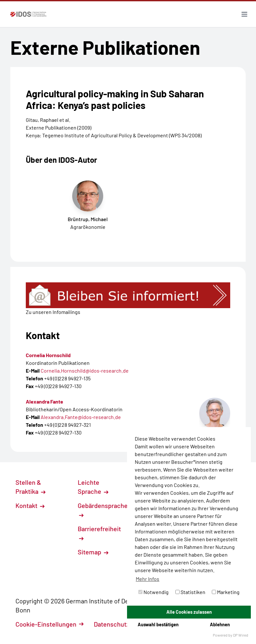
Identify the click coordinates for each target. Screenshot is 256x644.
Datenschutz (115, 624)
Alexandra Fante (44, 401)
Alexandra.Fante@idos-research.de (81, 417)
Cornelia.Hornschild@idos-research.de (85, 371)
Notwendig (153, 592)
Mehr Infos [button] (148, 579)
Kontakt (30, 505)
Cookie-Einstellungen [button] (49, 624)
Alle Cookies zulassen (189, 612)
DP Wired (241, 635)
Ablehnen (220, 624)
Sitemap (93, 552)
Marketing (226, 592)
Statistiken (190, 592)
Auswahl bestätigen (158, 624)
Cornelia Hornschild (48, 355)
